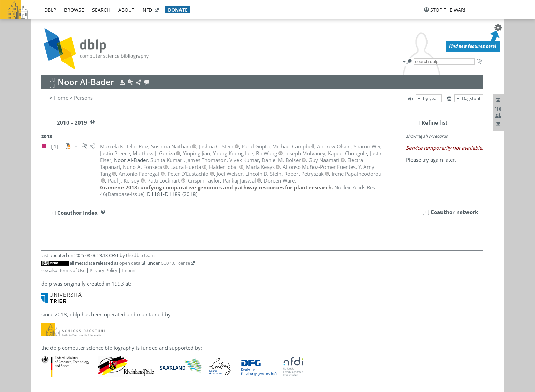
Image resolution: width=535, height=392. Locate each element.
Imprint (129, 270)
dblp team (144, 255)
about (126, 10)
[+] (426, 212)
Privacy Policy (104, 270)
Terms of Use (72, 270)
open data (130, 263)
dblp (50, 10)
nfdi (148, 10)
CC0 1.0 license (175, 263)
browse (74, 10)
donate (178, 10)
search (101, 10)
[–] (417, 122)
